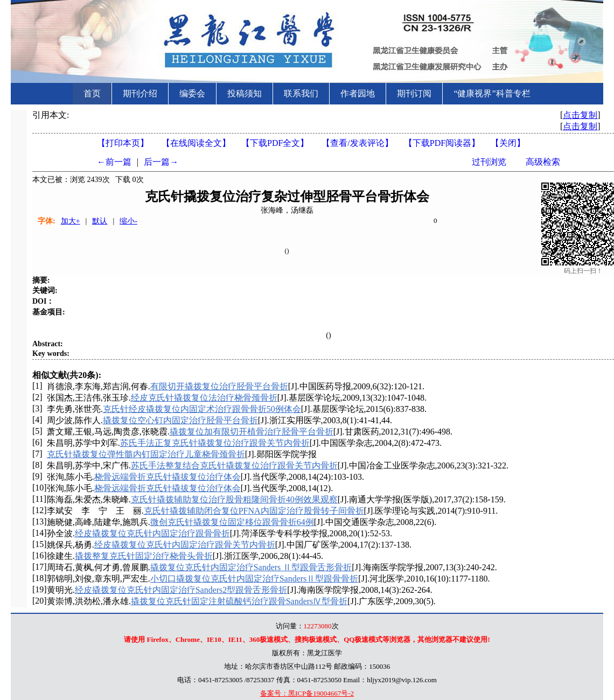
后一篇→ (161, 162)
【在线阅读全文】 (196, 143)
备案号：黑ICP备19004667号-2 (307, 693)
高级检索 (543, 162)
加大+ (71, 221)
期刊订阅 (414, 93)
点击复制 (580, 115)
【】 (357, 143)
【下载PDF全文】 (275, 143)
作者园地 (358, 93)
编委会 (192, 93)
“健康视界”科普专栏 (492, 93)
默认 (100, 221)
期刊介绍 (140, 93)
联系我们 (301, 93)
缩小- (128, 221)
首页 (92, 93)
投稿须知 (245, 93)
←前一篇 (114, 162)
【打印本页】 (123, 143)
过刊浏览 (489, 162)
